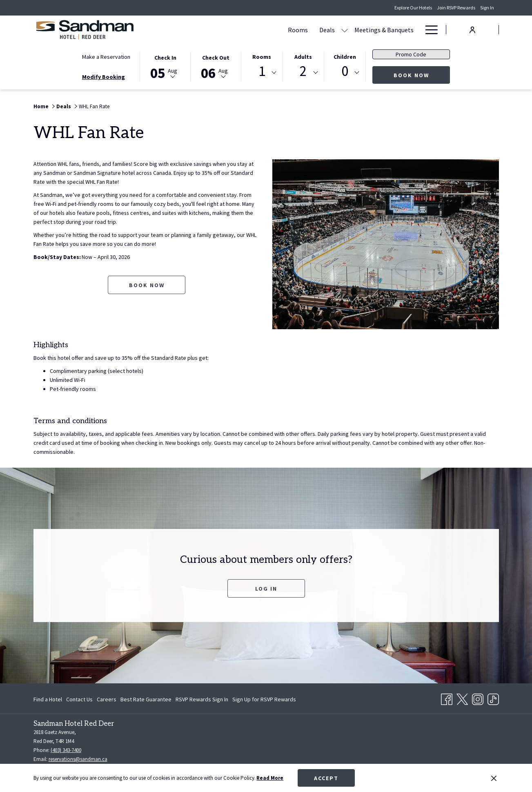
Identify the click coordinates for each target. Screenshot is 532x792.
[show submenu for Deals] (267, 30)
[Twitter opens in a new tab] (462, 698)
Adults (303, 57)
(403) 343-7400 (66, 750)
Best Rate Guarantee (146, 699)
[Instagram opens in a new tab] (478, 698)
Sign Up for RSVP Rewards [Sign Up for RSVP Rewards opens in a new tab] (264, 701)
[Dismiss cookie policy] (494, 778)
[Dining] (356, 30)
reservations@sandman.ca (78, 759)
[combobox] (262, 73)
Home (41, 106)
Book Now (422, 75)
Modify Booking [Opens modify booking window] (104, 77)
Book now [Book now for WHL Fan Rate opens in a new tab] (147, 285)
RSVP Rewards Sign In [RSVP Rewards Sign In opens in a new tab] (202, 701)
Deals (64, 106)
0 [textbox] (345, 71)
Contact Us (79, 699)
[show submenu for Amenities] (415, 30)
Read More (270, 778)
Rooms (262, 57)
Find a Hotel (48, 699)
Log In (266, 589)
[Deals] (249, 30)
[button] (165, 66)
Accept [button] (326, 778)
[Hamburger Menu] (428, 30)
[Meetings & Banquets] (306, 30)
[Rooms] (220, 30)
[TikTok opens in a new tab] (493, 698)
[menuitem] (49, 699)
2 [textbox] (303, 71)
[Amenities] (391, 30)
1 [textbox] (262, 71)
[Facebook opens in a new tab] (447, 698)
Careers (107, 699)
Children (345, 57)
